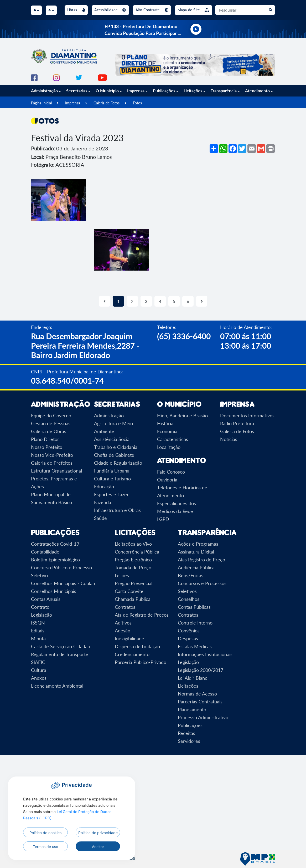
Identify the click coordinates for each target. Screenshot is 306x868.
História (165, 423)
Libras (76, 10)
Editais (38, 631)
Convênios (189, 631)
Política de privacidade (98, 833)
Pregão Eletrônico (133, 560)
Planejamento (192, 709)
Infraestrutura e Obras (117, 510)
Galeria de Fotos (107, 103)
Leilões (122, 575)
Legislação (42, 615)
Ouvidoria (167, 480)
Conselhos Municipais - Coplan (63, 583)
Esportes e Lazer (111, 494)
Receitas (186, 733)
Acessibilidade (110, 10)
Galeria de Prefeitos (52, 463)
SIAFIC (38, 662)
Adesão (123, 631)
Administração (109, 415)
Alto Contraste (152, 10)
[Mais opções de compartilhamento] (214, 149)
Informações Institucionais (205, 654)
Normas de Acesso (197, 694)
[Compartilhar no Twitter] (242, 149)
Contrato (40, 607)
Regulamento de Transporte (60, 654)
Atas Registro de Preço (201, 560)
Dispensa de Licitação (137, 646)
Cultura (39, 670)
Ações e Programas (198, 544)
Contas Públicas (194, 607)
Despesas (188, 638)
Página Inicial (41, 103)
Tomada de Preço (133, 567)
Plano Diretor (45, 439)
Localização (169, 447)
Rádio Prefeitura (237, 423)
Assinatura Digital (196, 552)
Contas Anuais (46, 599)
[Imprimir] (271, 149)
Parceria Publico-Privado (141, 662)
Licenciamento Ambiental (57, 686)
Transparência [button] (225, 91)
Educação (104, 486)
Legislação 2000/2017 (201, 670)
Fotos (137, 103)
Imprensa (73, 103)
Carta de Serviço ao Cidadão (61, 646)
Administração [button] (46, 91)
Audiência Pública (196, 567)
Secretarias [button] (78, 91)
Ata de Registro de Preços (142, 615)
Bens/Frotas (191, 575)
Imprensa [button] (137, 91)
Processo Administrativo (203, 717)
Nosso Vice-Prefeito (52, 455)
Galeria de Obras (49, 431)
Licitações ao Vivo (133, 544)
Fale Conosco (171, 472)
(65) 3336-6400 (184, 336)
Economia (167, 431)
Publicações (190, 725)
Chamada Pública (133, 599)
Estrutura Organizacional (56, 471)
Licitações (188, 686)
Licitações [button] (195, 91)
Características (173, 439)
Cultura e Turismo (112, 479)
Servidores (189, 741)
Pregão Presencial (134, 583)
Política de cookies (45, 833)
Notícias (229, 439)
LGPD (163, 519)
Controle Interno (195, 623)
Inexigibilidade (129, 638)
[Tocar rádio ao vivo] (196, 29)
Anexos (39, 678)
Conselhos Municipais (54, 591)
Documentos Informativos (247, 415)
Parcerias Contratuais (200, 702)
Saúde (100, 518)
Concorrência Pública (137, 552)
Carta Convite (129, 591)
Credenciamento (132, 654)
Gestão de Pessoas (51, 423)
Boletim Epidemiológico (55, 560)
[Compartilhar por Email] (252, 149)
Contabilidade (45, 552)
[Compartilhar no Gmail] (261, 149)
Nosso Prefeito (47, 447)
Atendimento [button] (259, 91)
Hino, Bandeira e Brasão (182, 415)
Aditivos (123, 623)
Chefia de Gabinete (114, 455)
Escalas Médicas (195, 646)
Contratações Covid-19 (55, 544)
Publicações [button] (166, 91)
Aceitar (98, 847)
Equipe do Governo (51, 415)
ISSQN (38, 623)
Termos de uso (45, 847)
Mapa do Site (194, 10)
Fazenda (103, 502)
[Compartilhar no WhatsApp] (223, 149)
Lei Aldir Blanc (193, 678)
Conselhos (189, 599)
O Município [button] (109, 91)
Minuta (38, 638)
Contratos (125, 607)
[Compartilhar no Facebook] (233, 149)
